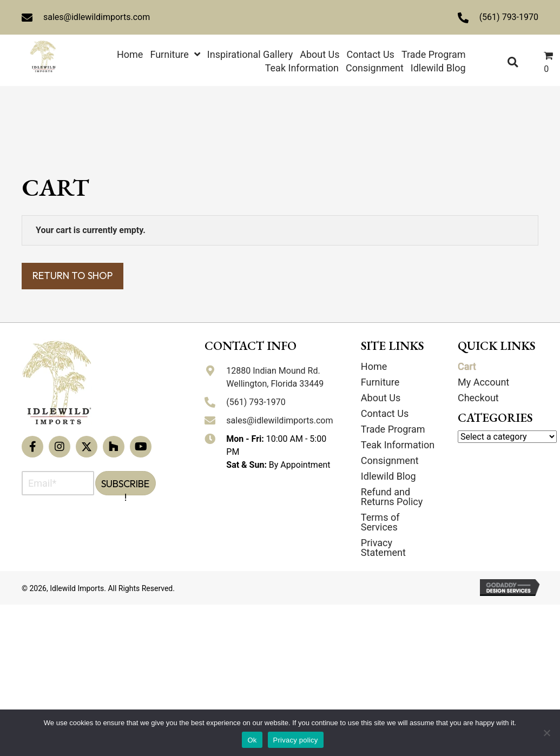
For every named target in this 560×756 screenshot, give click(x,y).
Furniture (380, 382)
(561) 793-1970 (509, 17)
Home (374, 366)
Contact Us (385, 413)
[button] (32, 447)
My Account (483, 382)
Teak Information (398, 445)
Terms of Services (380, 522)
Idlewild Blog (388, 476)
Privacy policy (296, 740)
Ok (252, 740)
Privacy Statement (383, 548)
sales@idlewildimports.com (97, 17)
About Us (381, 398)
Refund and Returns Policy (392, 497)
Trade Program (393, 429)
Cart (467, 366)
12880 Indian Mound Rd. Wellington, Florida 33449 (275, 377)
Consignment (390, 460)
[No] (546, 733)
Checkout (478, 398)
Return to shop (73, 276)
